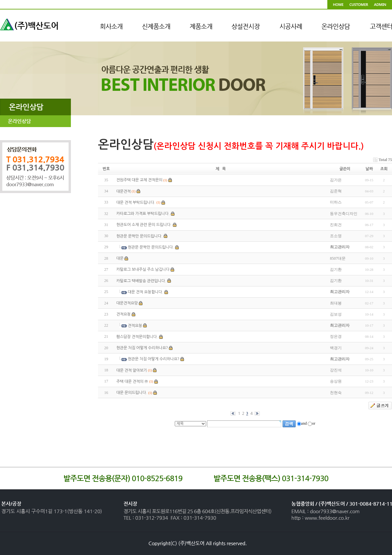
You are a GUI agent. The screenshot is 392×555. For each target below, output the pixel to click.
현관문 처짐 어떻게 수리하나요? (142, 348)
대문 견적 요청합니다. (146, 292)
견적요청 (123, 315)
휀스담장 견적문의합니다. (137, 337)
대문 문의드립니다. (132, 393)
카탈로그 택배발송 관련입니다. (141, 281)
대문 (120, 258)
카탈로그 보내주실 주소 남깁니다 (143, 270)
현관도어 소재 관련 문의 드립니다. (144, 225)
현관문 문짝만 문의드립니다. (139, 236)
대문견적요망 (127, 303)
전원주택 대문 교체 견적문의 (139, 180)
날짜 (369, 169)
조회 (384, 169)
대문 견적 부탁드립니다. (136, 203)
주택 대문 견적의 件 (132, 382)
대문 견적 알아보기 (132, 370)
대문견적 (123, 191)
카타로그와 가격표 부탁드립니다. (143, 214)
